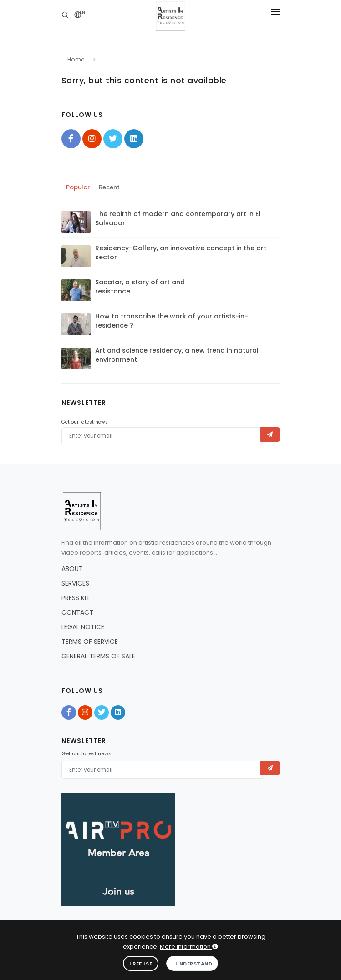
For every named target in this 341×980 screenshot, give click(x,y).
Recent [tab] (109, 187)
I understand (192, 964)
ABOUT (72, 569)
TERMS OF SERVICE (90, 642)
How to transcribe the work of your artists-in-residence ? (172, 321)
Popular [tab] (78, 187)
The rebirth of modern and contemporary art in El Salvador (178, 218)
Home (76, 59)
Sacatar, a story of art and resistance (140, 287)
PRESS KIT (76, 598)
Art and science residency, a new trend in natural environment (177, 355)
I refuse (141, 964)
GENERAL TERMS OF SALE (98, 656)
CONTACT (77, 612)
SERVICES (75, 583)
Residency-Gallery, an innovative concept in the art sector (181, 253)
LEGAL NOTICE (83, 627)
